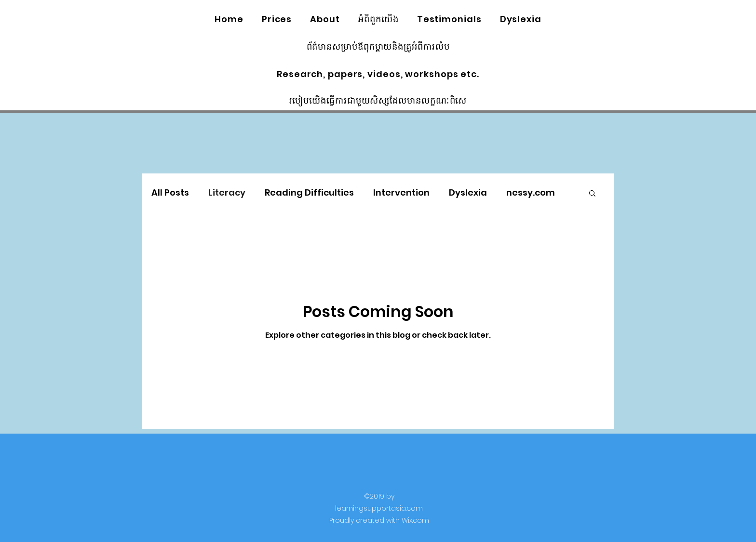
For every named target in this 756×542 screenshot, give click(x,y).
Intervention (401, 192)
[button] (592, 194)
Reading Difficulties (309, 192)
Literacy (227, 192)
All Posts (170, 192)
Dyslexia (468, 192)
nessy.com (531, 192)
